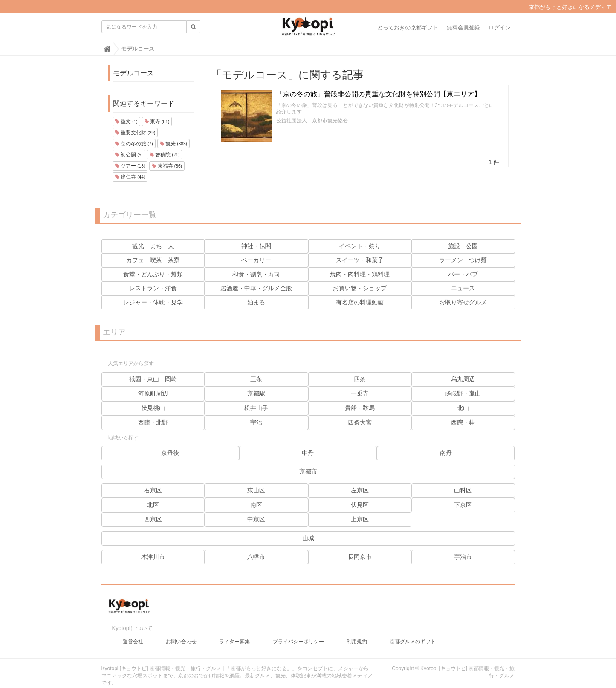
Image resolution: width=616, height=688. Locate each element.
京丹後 (170, 453)
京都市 (308, 471)
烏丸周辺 (463, 379)
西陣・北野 (153, 422)
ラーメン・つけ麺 (463, 260)
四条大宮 (360, 422)
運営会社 (133, 634)
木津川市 (153, 557)
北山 (463, 408)
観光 (174, 144)
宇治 (256, 422)
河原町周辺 (153, 393)
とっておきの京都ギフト (408, 27)
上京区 (360, 519)
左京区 (360, 490)
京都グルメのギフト (413, 634)
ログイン (500, 27)
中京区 (256, 519)
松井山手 (256, 408)
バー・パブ (463, 274)
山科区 (463, 490)
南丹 (446, 453)
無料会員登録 (463, 27)
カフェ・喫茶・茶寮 (153, 260)
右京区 (153, 490)
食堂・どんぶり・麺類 (153, 274)
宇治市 (463, 557)
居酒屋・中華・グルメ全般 (256, 288)
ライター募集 (234, 634)
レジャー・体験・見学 (153, 302)
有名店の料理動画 (360, 302)
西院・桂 (463, 422)
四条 (360, 379)
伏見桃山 (153, 408)
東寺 (157, 121)
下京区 (463, 505)
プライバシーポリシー (298, 634)
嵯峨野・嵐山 (463, 393)
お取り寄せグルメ (463, 302)
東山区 (256, 490)
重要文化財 (135, 133)
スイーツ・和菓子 (360, 260)
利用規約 (357, 634)
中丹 (308, 453)
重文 (126, 121)
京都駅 (256, 393)
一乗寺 (360, 393)
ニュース (463, 288)
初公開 (129, 155)
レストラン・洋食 (153, 288)
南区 (256, 505)
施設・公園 (463, 246)
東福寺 (167, 166)
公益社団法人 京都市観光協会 (312, 121)
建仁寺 (130, 177)
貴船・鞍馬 (360, 408)
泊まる (256, 302)
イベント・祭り (360, 246)
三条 (256, 379)
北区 (153, 505)
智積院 (165, 155)
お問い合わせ (181, 634)
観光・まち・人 (153, 246)
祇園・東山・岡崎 (153, 379)
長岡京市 (360, 557)
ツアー (130, 166)
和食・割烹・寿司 (256, 274)
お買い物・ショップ (360, 288)
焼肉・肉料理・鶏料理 (360, 274)
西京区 (153, 519)
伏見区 (360, 505)
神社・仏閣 (256, 246)
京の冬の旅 (134, 144)
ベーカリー (256, 260)
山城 (308, 538)
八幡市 (256, 557)
